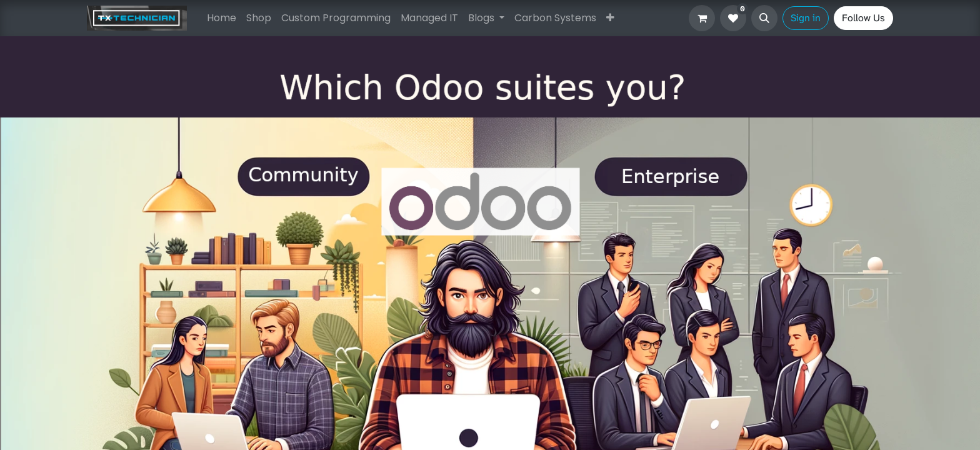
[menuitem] (222, 18)
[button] (764, 18)
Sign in (806, 18)
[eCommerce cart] (702, 18)
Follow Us (863, 18)
